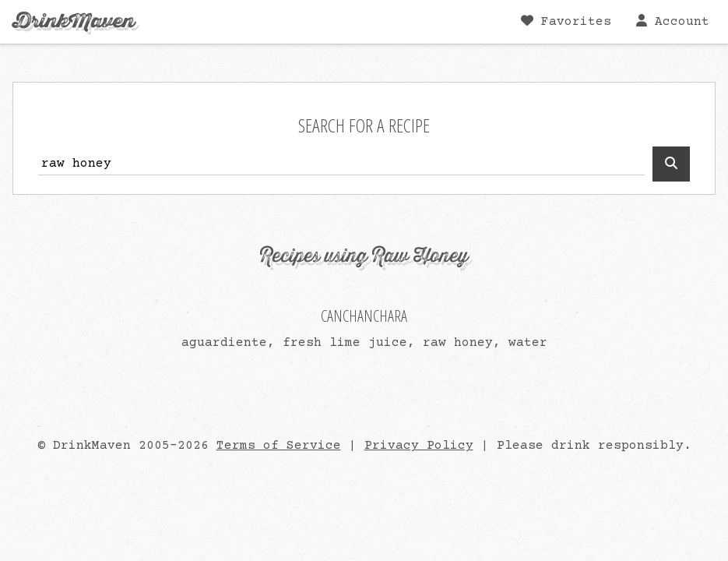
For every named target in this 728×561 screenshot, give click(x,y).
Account (673, 21)
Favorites (566, 21)
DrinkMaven (74, 21)
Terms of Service (279, 446)
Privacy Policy (419, 446)
